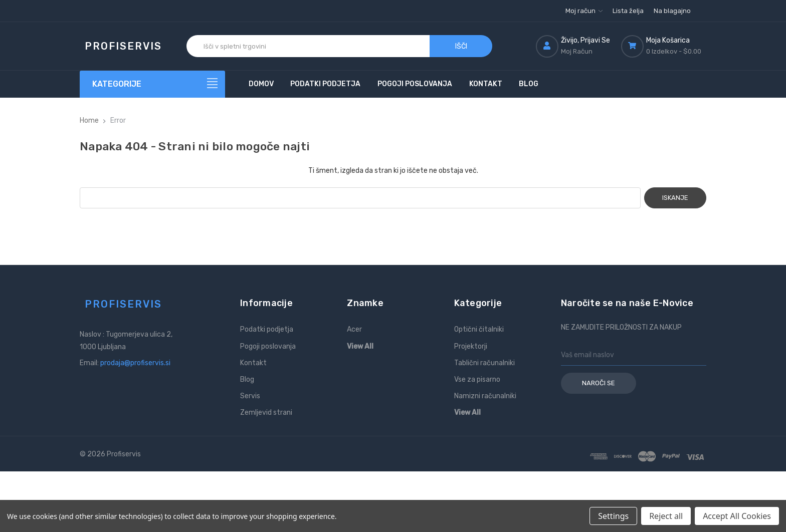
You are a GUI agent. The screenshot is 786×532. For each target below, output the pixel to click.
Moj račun (584, 11)
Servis (250, 396)
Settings (613, 516)
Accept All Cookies (737, 516)
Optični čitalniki (479, 329)
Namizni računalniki (485, 396)
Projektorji (471, 346)
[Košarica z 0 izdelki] (664, 46)
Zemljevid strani (266, 413)
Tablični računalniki (484, 363)
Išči (461, 46)
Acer (354, 329)
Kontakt (486, 84)
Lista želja (628, 11)
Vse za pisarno (477, 379)
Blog (529, 84)
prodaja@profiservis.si (135, 363)
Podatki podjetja (325, 84)
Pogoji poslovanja (415, 84)
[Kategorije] (152, 84)
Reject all (666, 516)
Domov (261, 84)
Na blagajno (672, 11)
